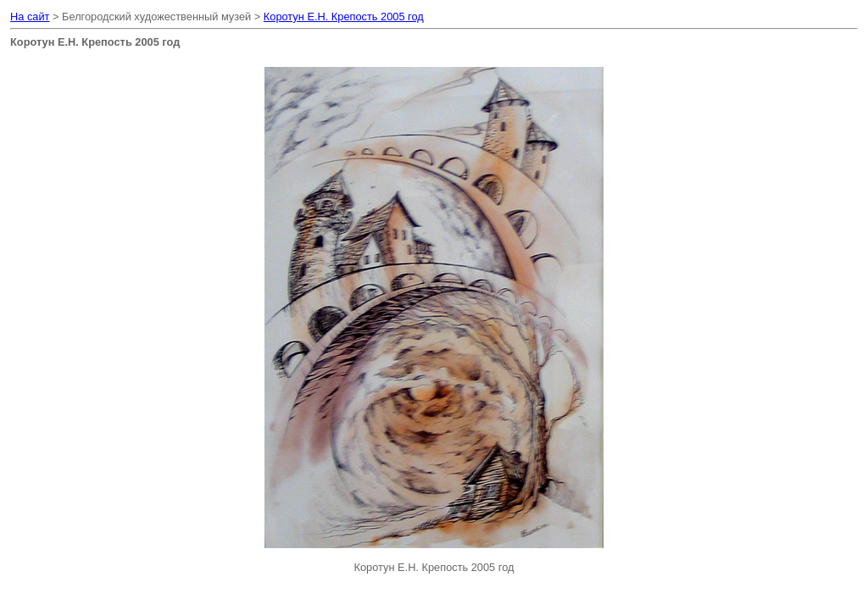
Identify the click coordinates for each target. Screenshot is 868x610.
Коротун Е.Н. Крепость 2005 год (344, 17)
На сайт (30, 17)
